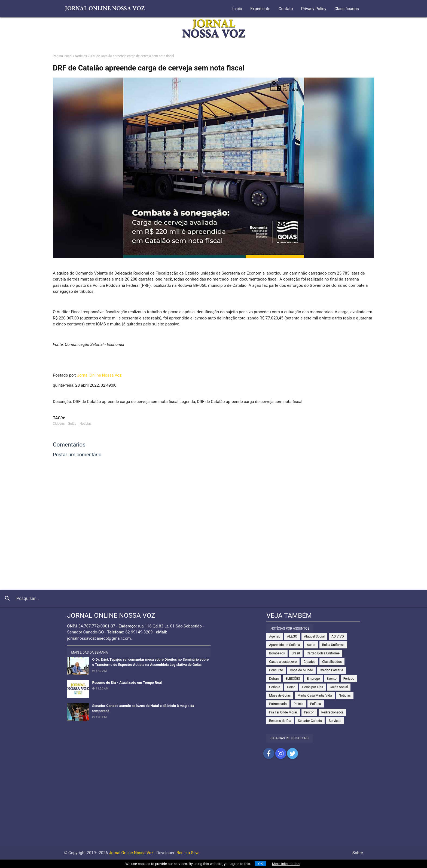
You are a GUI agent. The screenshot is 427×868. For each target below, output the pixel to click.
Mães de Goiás (280, 695)
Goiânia (275, 687)
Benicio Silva (188, 853)
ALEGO (292, 636)
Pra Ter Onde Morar (283, 712)
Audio (311, 645)
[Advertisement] (213, 808)
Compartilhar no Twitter (292, 753)
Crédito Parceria (331, 670)
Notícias (81, 56)
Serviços (335, 721)
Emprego (313, 679)
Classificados (347, 9)
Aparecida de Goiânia (285, 645)
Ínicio (237, 9)
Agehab (275, 636)
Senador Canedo (310, 721)
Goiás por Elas (312, 687)
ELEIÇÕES (293, 679)
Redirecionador (332, 712)
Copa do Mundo (301, 670)
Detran (274, 679)
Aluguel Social (315, 636)
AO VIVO (338, 636)
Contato (286, 9)
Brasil (296, 653)
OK (260, 864)
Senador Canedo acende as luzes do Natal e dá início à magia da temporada (143, 708)
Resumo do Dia (280, 721)
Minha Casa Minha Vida (315, 695)
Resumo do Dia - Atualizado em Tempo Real (127, 683)
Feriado (349, 679)
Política (316, 704)
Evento (332, 679)
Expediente (260, 9)
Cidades (59, 424)
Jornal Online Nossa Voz (99, 375)
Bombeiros (277, 653)
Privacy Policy (314, 9)
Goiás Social (339, 687)
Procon (309, 712)
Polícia (298, 704)
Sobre (358, 853)
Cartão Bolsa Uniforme (323, 653)
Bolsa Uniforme (333, 645)
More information (286, 864)
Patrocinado (278, 704)
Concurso (276, 670)
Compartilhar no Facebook (269, 753)
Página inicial (62, 56)
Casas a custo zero (283, 662)
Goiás (72, 424)
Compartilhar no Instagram (281, 753)
